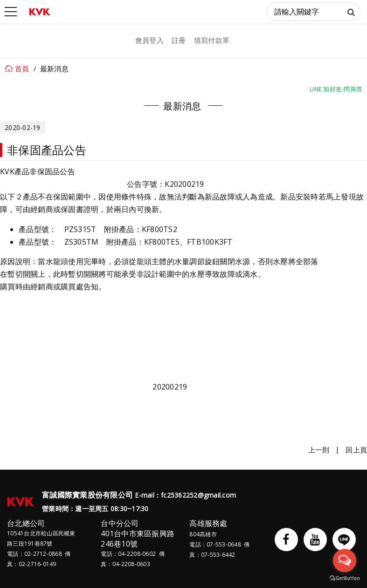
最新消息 (54, 68)
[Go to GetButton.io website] (345, 578)
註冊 (179, 40)
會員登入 (149, 40)
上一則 (319, 450)
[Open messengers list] (345, 561)
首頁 (22, 68)
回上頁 (356, 450)
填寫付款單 (212, 40)
